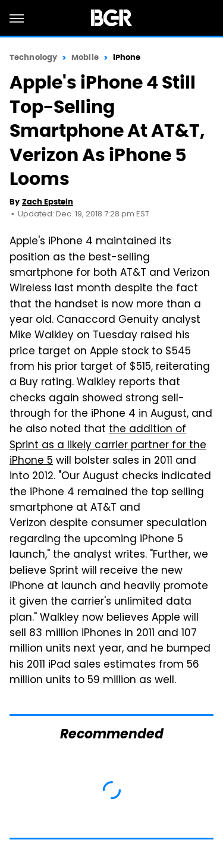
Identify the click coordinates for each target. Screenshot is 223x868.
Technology (33, 57)
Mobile (85, 57)
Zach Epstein (48, 202)
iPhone (127, 57)
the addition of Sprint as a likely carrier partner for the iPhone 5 (108, 446)
